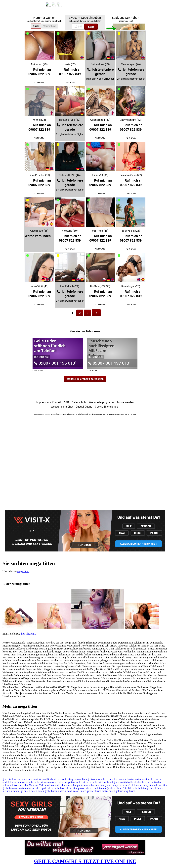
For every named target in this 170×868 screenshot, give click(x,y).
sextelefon (8, 782)
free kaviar (157, 779)
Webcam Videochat (39, 785)
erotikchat (38, 782)
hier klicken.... (29, 634)
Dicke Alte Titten (125, 788)
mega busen (24, 791)
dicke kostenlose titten (65, 788)
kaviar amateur (142, 779)
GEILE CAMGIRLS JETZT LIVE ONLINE (85, 861)
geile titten (47, 788)
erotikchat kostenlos (131, 782)
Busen (160, 788)
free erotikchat (93, 782)
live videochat (21, 785)
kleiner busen (10, 791)
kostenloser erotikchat (56, 782)
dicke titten (162, 785)
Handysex (105, 785)
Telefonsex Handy (139, 785)
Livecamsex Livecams (101, 779)
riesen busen (37, 791)
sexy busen (129, 791)
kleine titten (35, 788)
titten (152, 785)
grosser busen (94, 791)
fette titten (97, 788)
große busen (51, 791)
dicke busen (64, 791)
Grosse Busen (79, 791)
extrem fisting (81, 779)
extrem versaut (30, 779)
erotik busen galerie (112, 791)
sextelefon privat (23, 782)
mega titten (23, 571)
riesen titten (21, 788)
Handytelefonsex (120, 785)
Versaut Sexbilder (48, 779)
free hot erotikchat (152, 782)
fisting (70, 779)
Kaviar (130, 779)
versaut (62, 779)
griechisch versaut (12, 779)
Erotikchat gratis (111, 782)
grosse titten (85, 788)
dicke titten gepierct (145, 788)
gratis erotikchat (77, 782)
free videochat (58, 785)
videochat (8, 785)
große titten (9, 788)
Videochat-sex (91, 785)
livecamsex (120, 779)
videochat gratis (75, 785)
